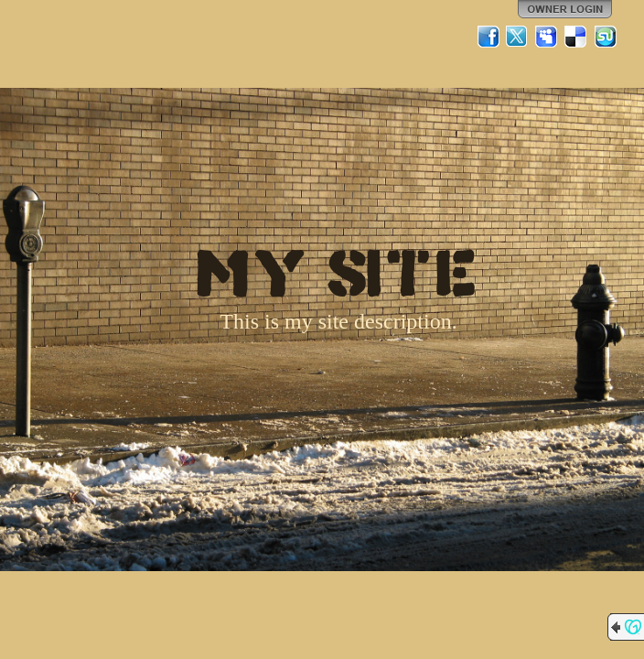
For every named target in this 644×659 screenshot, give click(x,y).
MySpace (547, 37)
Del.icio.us (576, 37)
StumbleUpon (606, 37)
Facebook (488, 37)
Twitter (518, 37)
